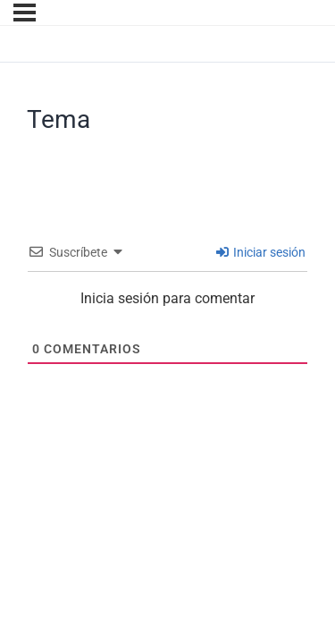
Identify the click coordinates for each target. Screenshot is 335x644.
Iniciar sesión (261, 252)
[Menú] (25, 13)
